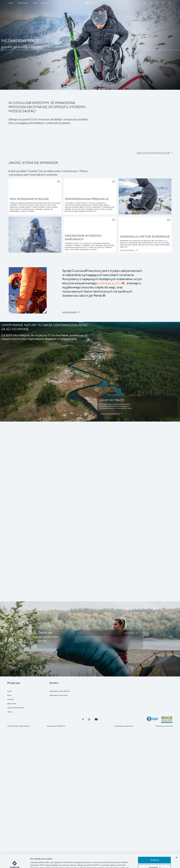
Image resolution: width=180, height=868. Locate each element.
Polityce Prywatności (81, 641)
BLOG (9, 695)
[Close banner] (176, 844)
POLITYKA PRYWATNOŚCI (16, 708)
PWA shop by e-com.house (164, 726)
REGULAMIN (11, 704)
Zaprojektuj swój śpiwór (59, 691)
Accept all (154, 847)
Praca (10, 712)
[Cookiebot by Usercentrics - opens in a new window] (15, 864)
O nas (9, 691)
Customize (155, 854)
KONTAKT (11, 700)
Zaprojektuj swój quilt (59, 695)
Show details (35, 863)
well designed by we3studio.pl (124, 726)
